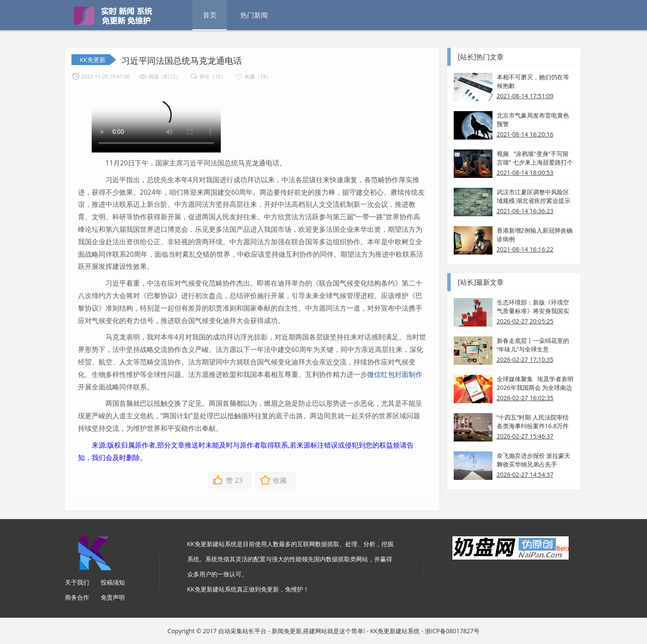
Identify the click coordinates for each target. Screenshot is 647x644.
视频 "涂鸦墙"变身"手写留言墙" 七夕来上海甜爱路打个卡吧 (535, 158)
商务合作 (77, 597)
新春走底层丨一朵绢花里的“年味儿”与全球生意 (533, 345)
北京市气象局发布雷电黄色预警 (533, 120)
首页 (210, 15)
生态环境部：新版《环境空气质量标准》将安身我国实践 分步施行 (533, 307)
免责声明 (113, 597)
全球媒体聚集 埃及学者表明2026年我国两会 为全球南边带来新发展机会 (535, 383)
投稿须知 (113, 582)
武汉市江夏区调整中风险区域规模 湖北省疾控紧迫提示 (534, 196)
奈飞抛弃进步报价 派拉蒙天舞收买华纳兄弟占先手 (534, 460)
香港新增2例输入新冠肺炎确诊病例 (535, 235)
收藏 (280, 480)
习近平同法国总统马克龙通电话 (182, 61)
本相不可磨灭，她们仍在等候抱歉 (533, 81)
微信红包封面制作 (395, 374)
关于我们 (77, 582)
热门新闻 (254, 15)
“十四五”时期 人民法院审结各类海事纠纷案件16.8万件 (533, 422)
